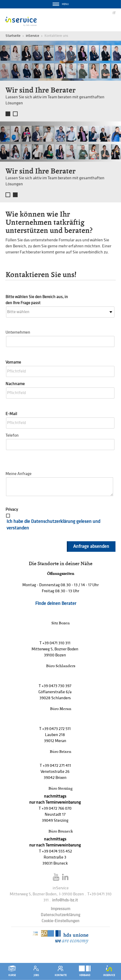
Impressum (60, 909)
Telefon (12, 435)
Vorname (13, 362)
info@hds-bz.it (65, 900)
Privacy (12, 510)
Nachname (15, 384)
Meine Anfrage (19, 474)
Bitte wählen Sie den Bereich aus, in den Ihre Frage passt (37, 300)
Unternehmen (18, 332)
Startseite (13, 36)
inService (32, 36)
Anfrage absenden (91, 546)
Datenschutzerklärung (60, 915)
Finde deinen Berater (56, 603)
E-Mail (11, 414)
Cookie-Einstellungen (60, 921)
